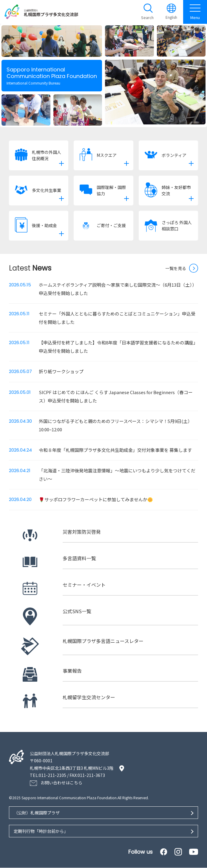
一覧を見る (176, 268)
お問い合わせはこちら (61, 783)
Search (147, 17)
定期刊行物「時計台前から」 (41, 831)
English (171, 17)
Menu (195, 12)
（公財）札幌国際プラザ (37, 813)
